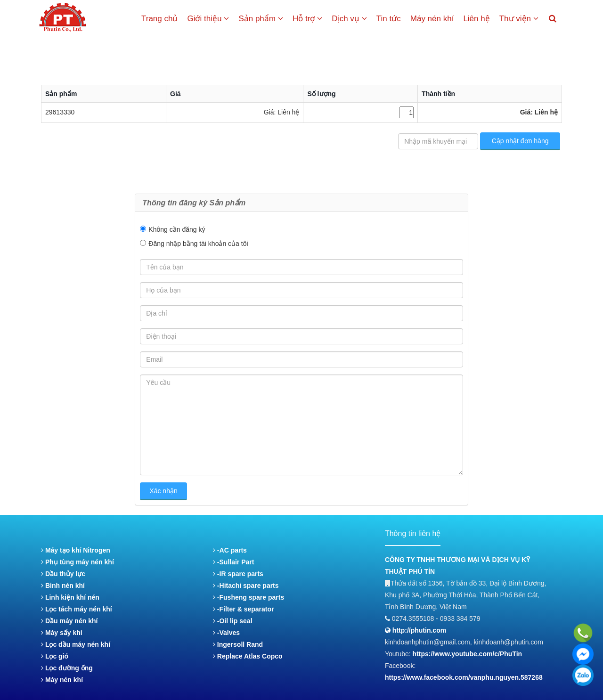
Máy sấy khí (62, 633)
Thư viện (519, 19)
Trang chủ (159, 19)
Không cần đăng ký (177, 229)
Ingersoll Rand (238, 644)
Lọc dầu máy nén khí (76, 644)
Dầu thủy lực (63, 574)
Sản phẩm (261, 19)
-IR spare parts (238, 574)
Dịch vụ (349, 19)
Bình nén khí (63, 586)
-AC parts (230, 550)
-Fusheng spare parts (249, 597)
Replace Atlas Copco (248, 656)
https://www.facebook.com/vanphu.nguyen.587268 (464, 677)
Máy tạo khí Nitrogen (76, 550)
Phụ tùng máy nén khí (77, 562)
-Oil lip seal (233, 621)
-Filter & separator (243, 609)
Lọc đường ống (67, 668)
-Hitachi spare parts (246, 586)
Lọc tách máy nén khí (77, 609)
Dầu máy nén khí (69, 621)
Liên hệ (476, 19)
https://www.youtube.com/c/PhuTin (468, 654)
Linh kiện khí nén (70, 597)
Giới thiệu (208, 19)
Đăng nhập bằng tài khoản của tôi (198, 244)
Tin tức (389, 19)
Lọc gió (55, 656)
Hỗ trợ (307, 19)
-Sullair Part (233, 562)
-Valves (226, 633)
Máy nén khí (432, 19)
